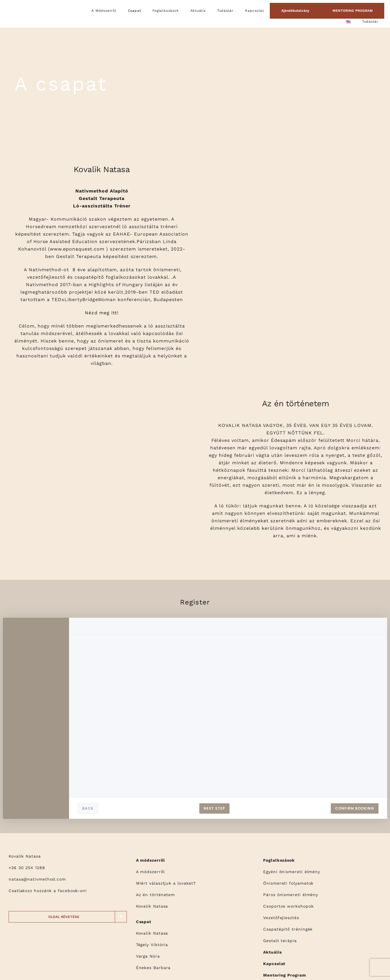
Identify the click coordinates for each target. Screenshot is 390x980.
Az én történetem (156, 895)
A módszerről (150, 872)
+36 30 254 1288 (27, 868)
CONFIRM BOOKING (355, 808)
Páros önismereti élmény (291, 895)
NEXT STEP (214, 808)
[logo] (23, 7)
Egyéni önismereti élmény (292, 872)
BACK (88, 808)
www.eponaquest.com (77, 249)
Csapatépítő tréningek (288, 929)
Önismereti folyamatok (288, 883)
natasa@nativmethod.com (37, 879)
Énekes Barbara (153, 968)
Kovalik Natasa (152, 906)
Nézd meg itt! (102, 313)
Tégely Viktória (152, 945)
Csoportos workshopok (288, 906)
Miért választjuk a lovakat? (166, 883)
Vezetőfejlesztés (281, 918)
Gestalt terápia (280, 941)
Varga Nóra (148, 956)
